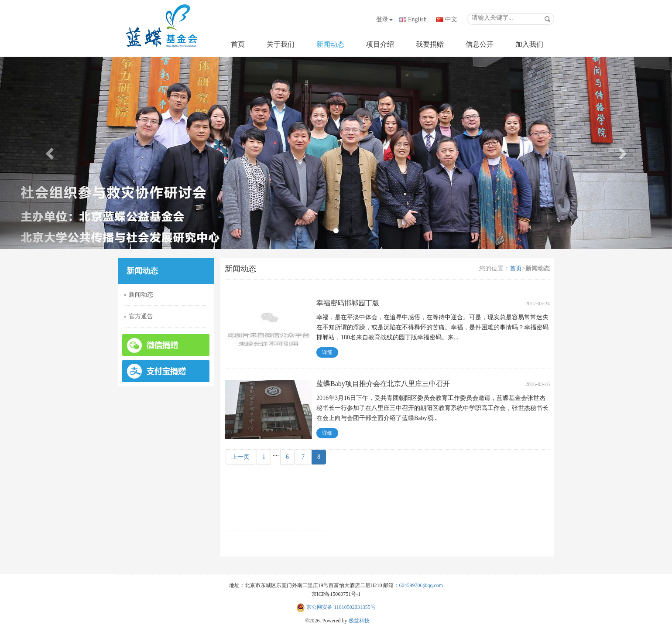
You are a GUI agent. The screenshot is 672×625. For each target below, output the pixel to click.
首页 (238, 44)
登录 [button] (384, 19)
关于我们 (281, 44)
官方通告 (141, 316)
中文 (451, 19)
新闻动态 (330, 44)
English (417, 19)
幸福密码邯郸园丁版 (348, 303)
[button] (50, 153)
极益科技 (359, 621)
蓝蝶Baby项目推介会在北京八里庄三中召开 (383, 384)
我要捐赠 (430, 44)
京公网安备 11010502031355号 (336, 607)
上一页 (240, 457)
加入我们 (529, 44)
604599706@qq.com (421, 585)
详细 (327, 352)
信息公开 (480, 44)
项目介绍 (380, 44)
